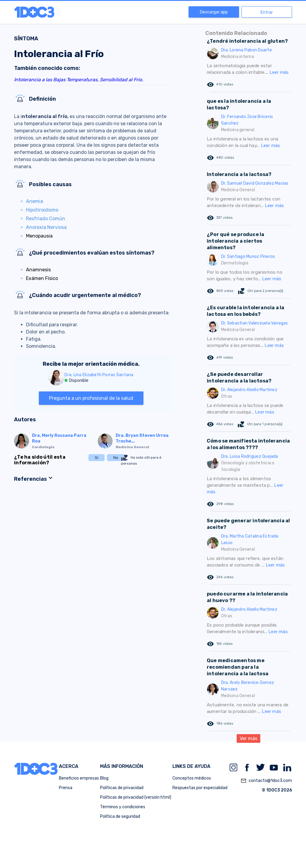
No (116, 458)
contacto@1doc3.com (266, 781)
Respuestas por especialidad (200, 788)
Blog (104, 778)
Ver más (248, 738)
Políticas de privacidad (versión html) (136, 797)
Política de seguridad (120, 816)
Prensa (66, 788)
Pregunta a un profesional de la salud (91, 398)
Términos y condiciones (123, 807)
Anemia (35, 201)
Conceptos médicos (192, 778)
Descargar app (214, 12)
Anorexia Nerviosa (46, 227)
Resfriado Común (46, 219)
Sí (97, 458)
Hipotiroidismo (42, 210)
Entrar (267, 12)
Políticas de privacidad (122, 788)
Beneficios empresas (79, 778)
